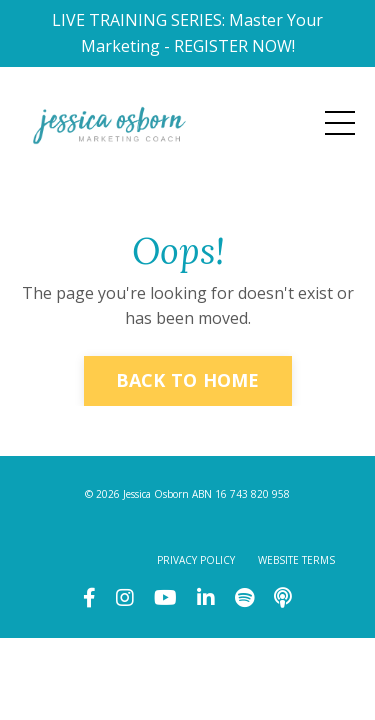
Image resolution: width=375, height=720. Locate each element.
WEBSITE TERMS (296, 560)
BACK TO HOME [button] (188, 380)
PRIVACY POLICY (196, 560)
